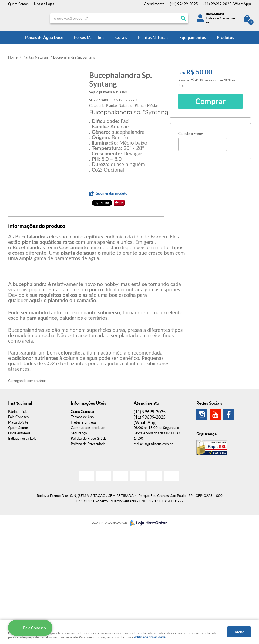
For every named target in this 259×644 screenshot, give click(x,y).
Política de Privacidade (88, 444)
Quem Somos (18, 4)
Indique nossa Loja (22, 439)
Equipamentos (193, 37)
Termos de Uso (82, 417)
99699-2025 (184, 4)
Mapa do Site (18, 422)
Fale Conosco (18, 417)
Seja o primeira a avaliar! (108, 92)
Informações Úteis (88, 403)
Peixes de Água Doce (44, 37)
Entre (210, 18)
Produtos (226, 37)
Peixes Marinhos (89, 37)
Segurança (79, 433)
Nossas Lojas (44, 4)
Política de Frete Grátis (89, 439)
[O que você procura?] (183, 18)
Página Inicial (18, 412)
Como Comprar (83, 412)
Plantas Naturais (153, 37)
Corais (121, 37)
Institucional (20, 403)
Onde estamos (19, 433)
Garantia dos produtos (88, 428)
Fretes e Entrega (84, 422)
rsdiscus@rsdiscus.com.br (153, 444)
